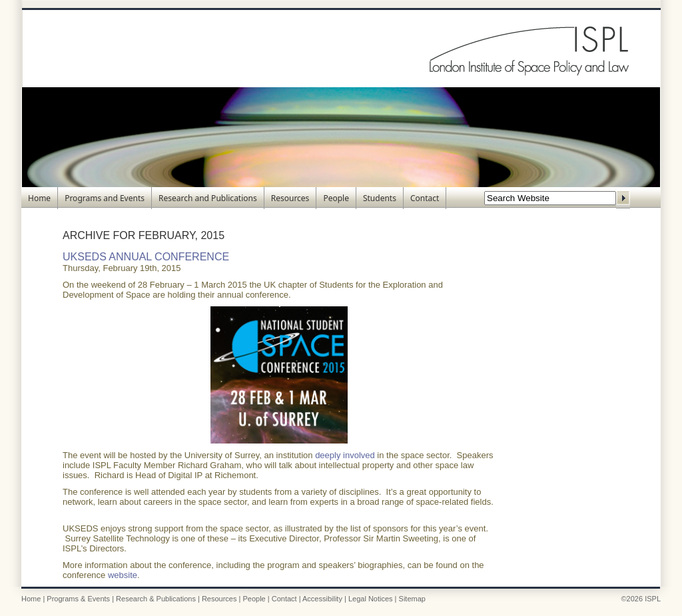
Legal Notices (371, 599)
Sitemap (412, 599)
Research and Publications (208, 198)
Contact (425, 198)
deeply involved (345, 455)
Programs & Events (78, 599)
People (336, 198)
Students (380, 198)
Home (39, 198)
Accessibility (322, 599)
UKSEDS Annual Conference (146, 257)
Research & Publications (156, 599)
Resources (290, 198)
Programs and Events (105, 198)
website (123, 575)
